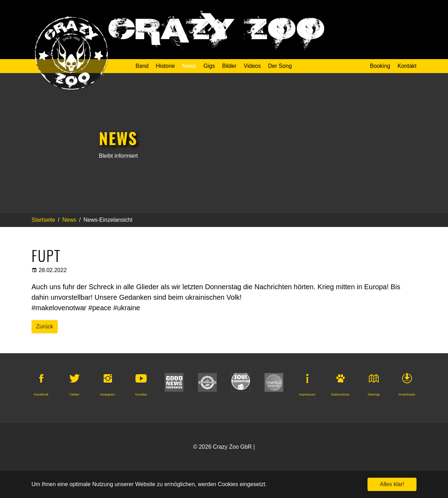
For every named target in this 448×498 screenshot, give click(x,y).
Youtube (141, 394)
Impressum (307, 394)
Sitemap (374, 394)
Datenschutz (340, 394)
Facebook (41, 394)
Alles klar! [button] (392, 484)
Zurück (45, 326)
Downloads (407, 394)
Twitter (74, 394)
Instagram (108, 394)
